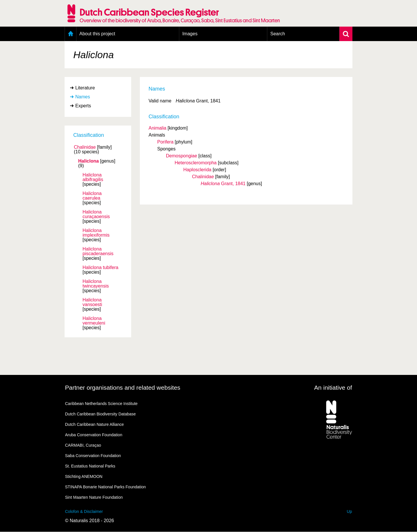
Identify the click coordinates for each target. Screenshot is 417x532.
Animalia (157, 128)
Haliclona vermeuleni (94, 321)
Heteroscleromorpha (196, 163)
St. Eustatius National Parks (90, 466)
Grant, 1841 (223, 184)
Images (190, 34)
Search (278, 34)
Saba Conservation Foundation (93, 456)
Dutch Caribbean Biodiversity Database (100, 414)
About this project (97, 34)
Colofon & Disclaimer (84, 511)
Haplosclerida (197, 170)
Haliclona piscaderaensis (98, 251)
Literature (85, 88)
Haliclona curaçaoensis (96, 214)
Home (71, 34)
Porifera (165, 142)
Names (83, 97)
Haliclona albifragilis (93, 177)
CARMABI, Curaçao (83, 445)
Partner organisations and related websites (123, 388)
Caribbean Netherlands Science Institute (101, 404)
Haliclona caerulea (92, 196)
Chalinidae (85, 147)
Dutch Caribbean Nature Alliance (95, 424)
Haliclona (88, 161)
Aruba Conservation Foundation (94, 435)
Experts (83, 106)
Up (350, 511)
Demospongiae (182, 156)
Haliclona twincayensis (96, 284)
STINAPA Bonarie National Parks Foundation (106, 487)
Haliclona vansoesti (92, 302)
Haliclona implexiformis (96, 233)
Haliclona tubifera (100, 268)
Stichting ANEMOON (84, 476)
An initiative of (333, 388)
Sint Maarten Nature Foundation (94, 497)
